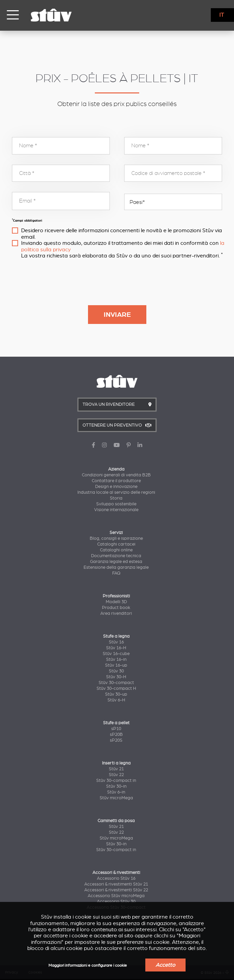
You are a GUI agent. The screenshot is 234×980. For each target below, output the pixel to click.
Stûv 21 (116, 769)
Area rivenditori (116, 613)
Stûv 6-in (116, 792)
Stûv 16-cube (116, 654)
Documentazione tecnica (116, 556)
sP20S (116, 740)
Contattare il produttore (116, 481)
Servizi (116, 533)
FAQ (116, 573)
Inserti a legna (116, 763)
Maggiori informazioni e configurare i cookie (88, 966)
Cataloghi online (116, 550)
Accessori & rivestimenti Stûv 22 (116, 890)
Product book (116, 608)
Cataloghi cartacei (116, 544)
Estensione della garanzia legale (116, 567)
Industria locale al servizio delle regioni (116, 492)
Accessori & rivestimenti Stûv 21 (116, 884)
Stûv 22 (116, 775)
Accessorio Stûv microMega (116, 896)
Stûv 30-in (116, 786)
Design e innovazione (116, 487)
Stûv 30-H (116, 677)
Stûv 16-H (116, 648)
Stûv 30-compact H (116, 688)
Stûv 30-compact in (116, 781)
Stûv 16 (116, 642)
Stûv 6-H (116, 700)
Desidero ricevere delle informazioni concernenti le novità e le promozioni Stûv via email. (122, 234)
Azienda (116, 469)
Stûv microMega (116, 798)
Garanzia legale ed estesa (116, 562)
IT (222, 15)
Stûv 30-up (116, 694)
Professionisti (116, 596)
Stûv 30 (116, 671)
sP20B (116, 734)
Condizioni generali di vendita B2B (116, 475)
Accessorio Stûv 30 (116, 902)
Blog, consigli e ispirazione (116, 538)
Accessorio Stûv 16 (116, 878)
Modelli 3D (116, 602)
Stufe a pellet (116, 723)
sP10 (116, 729)
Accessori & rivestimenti (116, 873)
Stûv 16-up (116, 665)
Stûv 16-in (116, 659)
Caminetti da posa (116, 821)
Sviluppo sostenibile (116, 504)
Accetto (165, 965)
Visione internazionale (116, 510)
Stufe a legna (116, 636)
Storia (116, 498)
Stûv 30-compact (116, 683)
